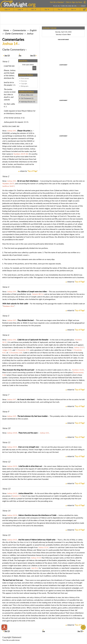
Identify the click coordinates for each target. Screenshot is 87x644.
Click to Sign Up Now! (74, 2)
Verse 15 (6, 535)
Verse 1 (6, 61)
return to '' (29, 171)
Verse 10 (6, 428)
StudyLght (15, 4)
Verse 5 (6, 316)
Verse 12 (6, 462)
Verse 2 (6, 176)
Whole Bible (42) (27, 95)
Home (6, 30)
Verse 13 (6, 489)
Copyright (24, 84)
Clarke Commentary (14, 33)
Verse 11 (6, 442)
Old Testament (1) (27, 98)
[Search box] (26, 68)
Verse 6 (6, 335)
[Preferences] (84, 9)
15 (33, 56)
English (33, 30)
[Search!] (34, 68)
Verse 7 (6, 395)
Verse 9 (6, 412)
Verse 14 (6, 511)
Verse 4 (6, 287)
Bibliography (25, 86)
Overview (24, 81)
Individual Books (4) (28, 102)
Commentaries (19, 30)
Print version (25, 78)
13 (7, 56)
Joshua (30, 33)
